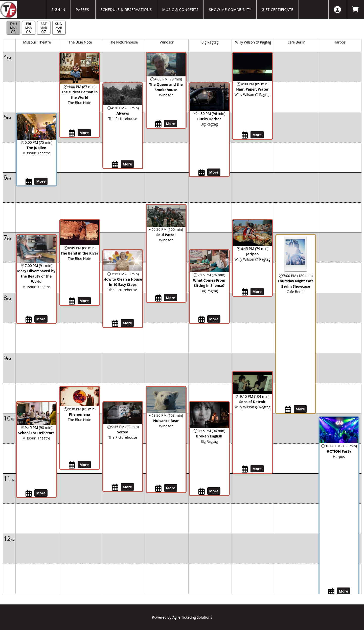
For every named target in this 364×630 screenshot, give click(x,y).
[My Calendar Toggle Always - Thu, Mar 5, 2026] (116, 164)
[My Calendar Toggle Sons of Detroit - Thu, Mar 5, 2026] (245, 469)
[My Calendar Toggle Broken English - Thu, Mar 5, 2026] (202, 491)
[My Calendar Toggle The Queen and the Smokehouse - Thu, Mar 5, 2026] (159, 124)
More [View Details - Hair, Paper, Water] (257, 135)
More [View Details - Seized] (128, 487)
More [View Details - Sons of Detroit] (257, 469)
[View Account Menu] (337, 9)
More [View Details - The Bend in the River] (84, 301)
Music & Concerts (180, 9)
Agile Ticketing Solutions (192, 617)
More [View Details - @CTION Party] (344, 591)
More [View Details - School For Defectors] (41, 493)
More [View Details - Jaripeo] (257, 292)
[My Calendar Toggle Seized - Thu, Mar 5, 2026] (116, 487)
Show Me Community (230, 9)
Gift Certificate (278, 9)
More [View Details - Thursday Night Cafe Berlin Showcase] (300, 409)
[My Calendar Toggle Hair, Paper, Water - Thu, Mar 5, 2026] (245, 135)
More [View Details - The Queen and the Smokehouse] (171, 124)
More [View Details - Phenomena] (84, 465)
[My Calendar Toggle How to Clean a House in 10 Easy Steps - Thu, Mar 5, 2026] (116, 323)
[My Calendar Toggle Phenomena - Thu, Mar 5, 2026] (72, 465)
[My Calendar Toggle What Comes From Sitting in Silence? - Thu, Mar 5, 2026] (202, 319)
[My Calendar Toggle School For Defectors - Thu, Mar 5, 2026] (29, 493)
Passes (83, 9)
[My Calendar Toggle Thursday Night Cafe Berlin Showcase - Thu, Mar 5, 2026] (289, 409)
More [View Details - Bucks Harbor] (214, 172)
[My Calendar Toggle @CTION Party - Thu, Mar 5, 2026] (332, 592)
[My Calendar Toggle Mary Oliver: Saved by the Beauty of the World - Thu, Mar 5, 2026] (29, 319)
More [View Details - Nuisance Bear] (171, 488)
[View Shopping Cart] (355, 9)
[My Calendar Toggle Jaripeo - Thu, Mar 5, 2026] (245, 292)
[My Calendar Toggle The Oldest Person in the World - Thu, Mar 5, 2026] (72, 133)
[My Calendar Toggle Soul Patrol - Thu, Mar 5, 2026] (159, 298)
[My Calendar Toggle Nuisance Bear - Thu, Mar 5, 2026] (159, 488)
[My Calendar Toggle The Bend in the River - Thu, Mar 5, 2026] (72, 301)
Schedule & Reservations (126, 9)
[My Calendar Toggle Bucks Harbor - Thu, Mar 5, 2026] (202, 173)
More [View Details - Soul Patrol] (171, 298)
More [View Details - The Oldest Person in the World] (84, 133)
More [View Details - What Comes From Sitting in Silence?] (214, 319)
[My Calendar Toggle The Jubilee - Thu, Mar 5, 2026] (29, 182)
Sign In (58, 9)
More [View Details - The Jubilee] (41, 181)
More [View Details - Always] (128, 164)
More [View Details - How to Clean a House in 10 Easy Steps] (128, 323)
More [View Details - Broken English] (214, 491)
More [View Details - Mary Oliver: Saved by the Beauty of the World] (41, 319)
